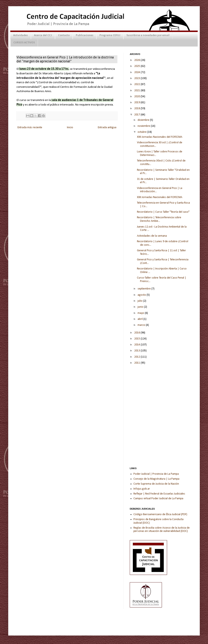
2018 (137, 109)
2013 (137, 351)
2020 (137, 97)
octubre (142, 132)
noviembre (144, 126)
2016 (137, 333)
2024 (137, 72)
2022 (137, 84)
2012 (137, 357)
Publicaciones (85, 35)
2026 (137, 60)
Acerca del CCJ (43, 35)
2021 (137, 91)
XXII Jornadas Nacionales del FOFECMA (160, 137)
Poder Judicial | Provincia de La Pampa (156, 474)
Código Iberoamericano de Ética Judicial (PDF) (160, 514)
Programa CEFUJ (110, 35)
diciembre (144, 120)
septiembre (144, 289)
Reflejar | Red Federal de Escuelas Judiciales (159, 494)
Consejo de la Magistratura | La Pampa (156, 479)
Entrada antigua (107, 127)
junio (141, 307)
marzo (142, 325)
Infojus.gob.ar (142, 489)
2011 (137, 363)
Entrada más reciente (30, 127)
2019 (137, 103)
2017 (137, 115)
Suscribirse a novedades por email (148, 35)
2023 (137, 78)
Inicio (70, 127)
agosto (142, 295)
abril (140, 319)
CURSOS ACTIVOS (24, 43)
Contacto (64, 35)
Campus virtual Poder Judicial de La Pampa (158, 499)
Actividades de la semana (152, 236)
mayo (141, 313)
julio (140, 301)
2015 (137, 339)
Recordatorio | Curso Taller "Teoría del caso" (163, 212)
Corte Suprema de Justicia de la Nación (156, 484)
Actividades (20, 35)
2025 (137, 66)
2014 (137, 345)
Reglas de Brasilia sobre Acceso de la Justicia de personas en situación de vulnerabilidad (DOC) (162, 530)
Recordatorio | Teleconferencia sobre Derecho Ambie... (159, 219)
